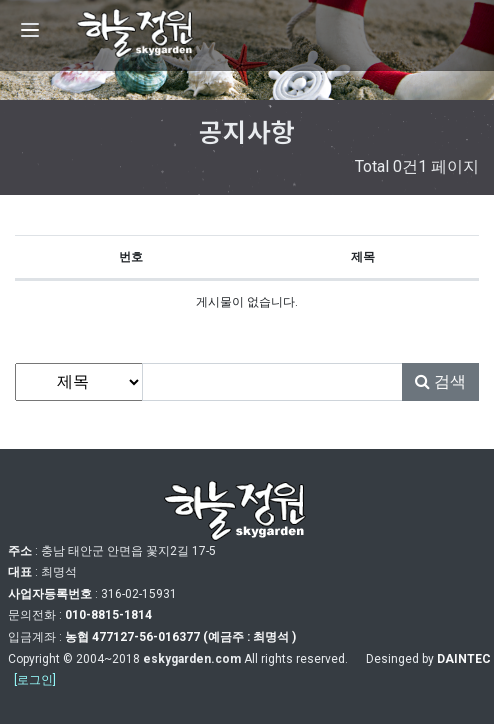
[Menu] (30, 30)
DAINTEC (464, 659)
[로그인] (35, 680)
